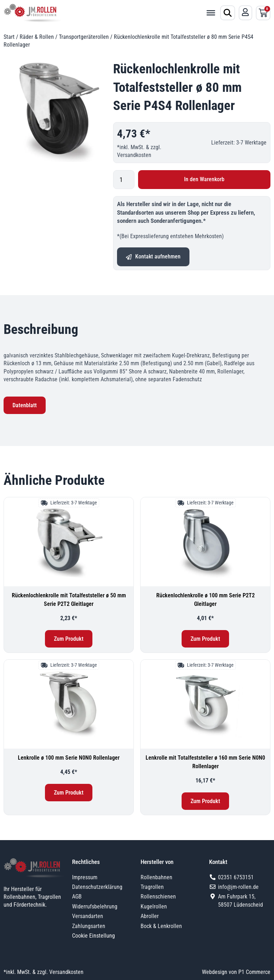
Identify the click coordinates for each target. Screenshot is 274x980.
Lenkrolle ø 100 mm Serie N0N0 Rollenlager (69, 758)
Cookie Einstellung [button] (93, 936)
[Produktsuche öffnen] (228, 13)
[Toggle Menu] (211, 13)
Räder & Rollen (37, 37)
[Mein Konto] (245, 12)
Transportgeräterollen (84, 37)
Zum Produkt (69, 639)
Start (9, 37)
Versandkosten (134, 155)
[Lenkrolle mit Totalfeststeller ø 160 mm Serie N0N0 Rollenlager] (205, 704)
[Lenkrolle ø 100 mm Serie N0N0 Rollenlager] (69, 704)
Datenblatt (25, 405)
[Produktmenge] (124, 179)
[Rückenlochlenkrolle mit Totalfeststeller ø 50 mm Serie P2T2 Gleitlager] (69, 542)
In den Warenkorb (204, 179)
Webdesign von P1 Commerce (236, 972)
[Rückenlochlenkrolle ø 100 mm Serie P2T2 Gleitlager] (205, 542)
